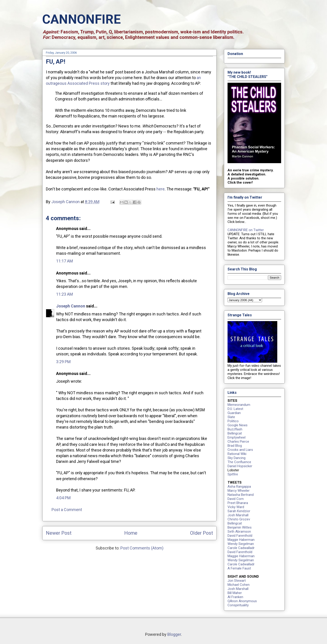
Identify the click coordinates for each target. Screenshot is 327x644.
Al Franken (235, 597)
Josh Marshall (238, 515)
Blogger (174, 634)
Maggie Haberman (241, 540)
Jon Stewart (237, 581)
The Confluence (239, 462)
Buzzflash (235, 429)
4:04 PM (63, 498)
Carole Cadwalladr (241, 548)
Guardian (234, 413)
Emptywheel (237, 437)
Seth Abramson (239, 532)
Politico (233, 421)
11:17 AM (64, 261)
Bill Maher (235, 593)
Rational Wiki (237, 454)
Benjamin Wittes (240, 527)
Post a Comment (67, 510)
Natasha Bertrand (241, 495)
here (161, 189)
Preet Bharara (238, 503)
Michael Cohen (239, 585)
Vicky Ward (236, 507)
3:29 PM (63, 362)
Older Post (202, 533)
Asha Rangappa (239, 487)
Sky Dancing (237, 458)
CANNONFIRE (82, 19)
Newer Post (59, 533)
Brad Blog (235, 446)
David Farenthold (240, 536)
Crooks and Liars (240, 450)
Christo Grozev (239, 519)
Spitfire (233, 474)
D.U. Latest (235, 409)
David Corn (236, 499)
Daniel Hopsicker (240, 466)
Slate (231, 417)
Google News (238, 425)
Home (131, 533)
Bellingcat (235, 433)
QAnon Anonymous (242, 601)
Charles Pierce (238, 442)
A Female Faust (239, 568)
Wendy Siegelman (241, 544)
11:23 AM (64, 294)
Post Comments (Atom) (142, 548)
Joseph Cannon (71, 306)
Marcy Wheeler (239, 491)
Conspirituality (238, 605)
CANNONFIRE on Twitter (246, 230)
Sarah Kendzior (239, 511)
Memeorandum (239, 405)
